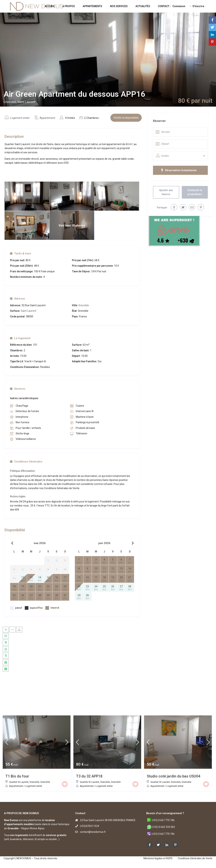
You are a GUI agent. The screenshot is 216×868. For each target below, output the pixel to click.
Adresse (17, 299)
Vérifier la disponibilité (126, 118)
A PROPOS (69, 6)
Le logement (20, 338)
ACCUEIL (50, 6)
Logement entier (20, 118)
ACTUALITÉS (143, 6)
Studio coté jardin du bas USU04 (173, 776)
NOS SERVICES (119, 6)
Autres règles (18, 496)
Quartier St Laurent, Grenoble (24, 782)
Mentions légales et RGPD (157, 858)
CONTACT (164, 6)
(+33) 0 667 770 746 (163, 820)
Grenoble (84, 305)
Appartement (47, 118)
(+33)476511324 (90, 826)
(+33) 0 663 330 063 (164, 827)
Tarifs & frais (20, 254)
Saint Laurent (29, 311)
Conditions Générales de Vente (195, 858)
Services (18, 389)
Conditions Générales (26, 462)
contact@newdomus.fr (93, 832)
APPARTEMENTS (92, 6)
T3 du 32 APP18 (89, 776)
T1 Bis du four (17, 776)
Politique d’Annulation (22, 471)
